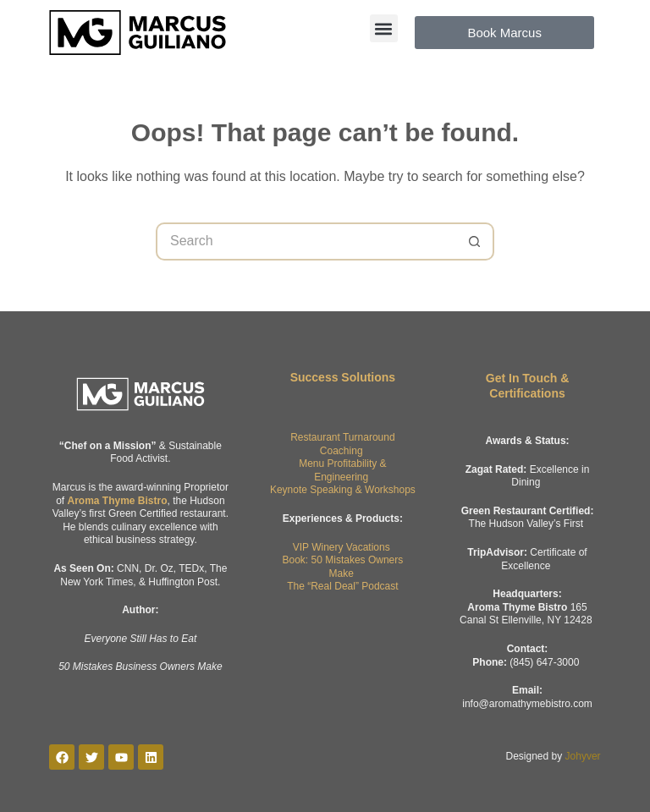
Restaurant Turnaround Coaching (342, 444)
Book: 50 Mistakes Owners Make (343, 567)
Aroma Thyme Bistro (117, 501)
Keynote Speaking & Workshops (343, 490)
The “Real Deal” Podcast (342, 586)
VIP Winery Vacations (342, 547)
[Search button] (475, 241)
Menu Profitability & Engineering (342, 470)
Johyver (583, 756)
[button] (384, 28)
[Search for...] (306, 241)
